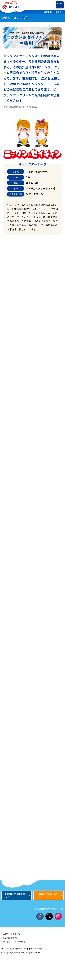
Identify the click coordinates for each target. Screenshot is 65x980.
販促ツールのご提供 (15, 18)
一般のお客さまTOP (47, 894)
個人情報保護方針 (11, 938)
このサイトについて (12, 934)
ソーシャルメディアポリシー (15, 942)
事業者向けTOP (16, 895)
